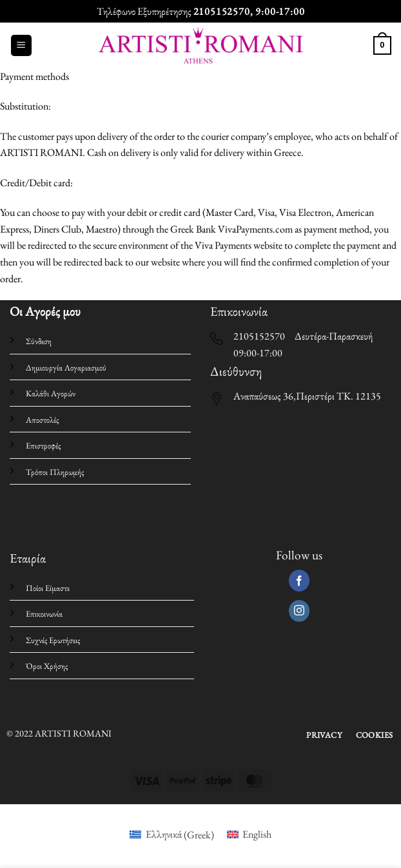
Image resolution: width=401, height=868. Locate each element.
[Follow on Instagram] (299, 611)
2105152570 (222, 11)
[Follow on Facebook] (299, 581)
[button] (21, 45)
